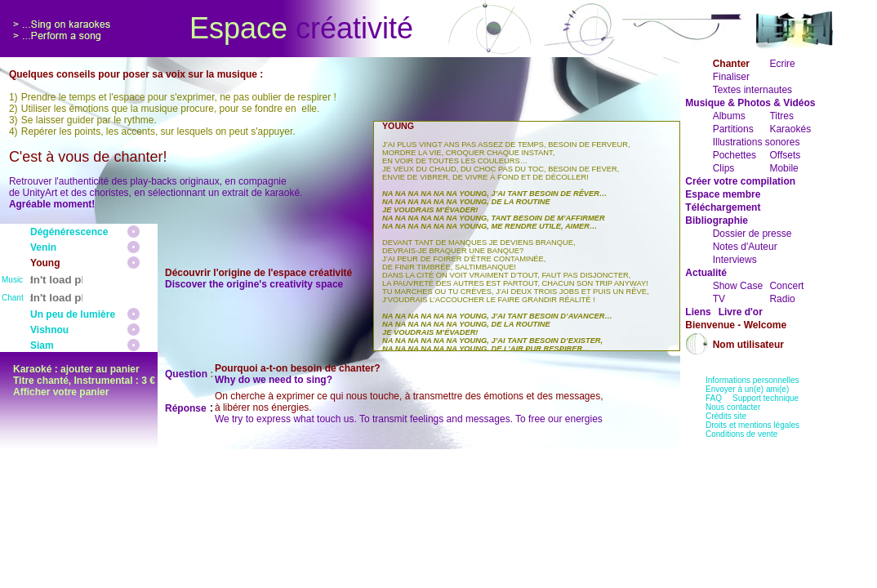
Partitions (733, 129)
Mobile (784, 168)
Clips (724, 168)
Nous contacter (733, 407)
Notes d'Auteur (745, 247)
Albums (729, 116)
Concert (786, 286)
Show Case (738, 286)
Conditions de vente (741, 434)
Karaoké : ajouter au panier (76, 369)
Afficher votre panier (61, 392)
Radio (782, 299)
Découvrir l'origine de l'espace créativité (258, 273)
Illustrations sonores (757, 142)
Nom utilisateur (748, 345)
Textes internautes (752, 90)
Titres (781, 116)
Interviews (735, 260)
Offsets (785, 155)
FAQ (714, 398)
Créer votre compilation (740, 181)
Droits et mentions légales (752, 425)
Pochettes (735, 155)
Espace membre (723, 194)
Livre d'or (741, 312)
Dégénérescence (69, 232)
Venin (43, 247)
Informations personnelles (752, 380)
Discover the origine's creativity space (254, 284)
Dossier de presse (752, 234)
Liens (698, 312)
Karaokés (790, 129)
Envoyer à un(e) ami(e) (747, 389)
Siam (42, 345)
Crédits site (726, 416)
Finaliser (731, 77)
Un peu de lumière (73, 314)
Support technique (766, 398)
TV (719, 299)
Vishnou (49, 330)
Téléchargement (723, 207)
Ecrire (782, 64)
